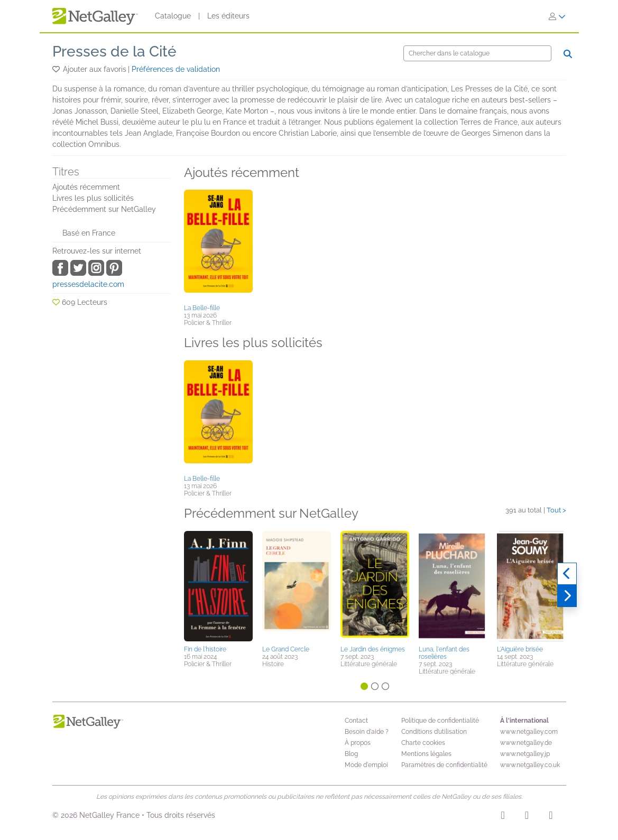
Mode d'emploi (366, 765)
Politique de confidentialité (440, 721)
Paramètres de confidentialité (444, 765)
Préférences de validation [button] (176, 69)
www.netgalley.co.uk (530, 765)
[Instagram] (503, 817)
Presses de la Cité (114, 52)
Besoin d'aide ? (367, 732)
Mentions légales (426, 754)
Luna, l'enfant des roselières (444, 653)
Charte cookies (423, 743)
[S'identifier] (557, 16)
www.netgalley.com (529, 732)
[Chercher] (477, 53)
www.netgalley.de (526, 743)
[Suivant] (567, 596)
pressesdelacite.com (88, 284)
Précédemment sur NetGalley (104, 209)
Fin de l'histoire (205, 649)
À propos (358, 743)
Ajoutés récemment (86, 187)
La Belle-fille (202, 308)
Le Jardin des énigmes (373, 649)
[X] (551, 817)
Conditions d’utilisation (434, 732)
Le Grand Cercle (286, 649)
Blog (351, 754)
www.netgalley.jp (525, 754)
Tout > (556, 510)
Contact (356, 721)
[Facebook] (527, 817)
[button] (57, 69)
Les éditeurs (228, 16)
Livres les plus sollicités (93, 198)
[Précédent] (567, 574)
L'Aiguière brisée (520, 649)
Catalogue (173, 16)
